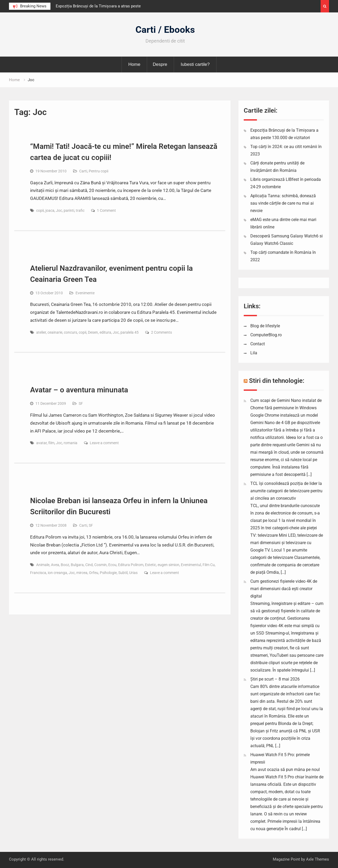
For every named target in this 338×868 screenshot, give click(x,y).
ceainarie (55, 332)
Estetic (151, 565)
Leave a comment (104, 443)
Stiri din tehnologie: (277, 381)
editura (105, 332)
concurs (71, 332)
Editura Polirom (131, 565)
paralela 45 (130, 332)
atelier (41, 332)
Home (134, 64)
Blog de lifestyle (265, 326)
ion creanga (57, 573)
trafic (80, 210)
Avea (55, 565)
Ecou (112, 565)
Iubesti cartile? (195, 64)
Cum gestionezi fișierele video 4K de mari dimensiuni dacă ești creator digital (284, 589)
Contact (258, 344)
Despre (160, 64)
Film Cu (209, 565)
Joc (59, 210)
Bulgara (77, 565)
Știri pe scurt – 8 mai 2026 (275, 679)
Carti (83, 171)
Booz (65, 565)
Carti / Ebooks (165, 30)
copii (40, 210)
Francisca (38, 573)
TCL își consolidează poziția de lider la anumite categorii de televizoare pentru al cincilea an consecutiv (286, 491)
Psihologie (108, 573)
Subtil (123, 573)
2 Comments (161, 332)
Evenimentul (191, 565)
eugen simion (168, 565)
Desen (93, 332)
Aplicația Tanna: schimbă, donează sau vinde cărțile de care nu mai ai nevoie (283, 203)
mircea (82, 573)
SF (81, 403)
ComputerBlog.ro (266, 335)
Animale (43, 565)
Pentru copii (98, 171)
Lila (254, 353)
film (51, 443)
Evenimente (85, 293)
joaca (50, 210)
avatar (41, 443)
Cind (89, 565)
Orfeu (94, 573)
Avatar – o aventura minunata (79, 390)
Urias (133, 573)
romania (71, 443)
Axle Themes (318, 859)
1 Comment (106, 210)
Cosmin (100, 565)
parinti (69, 210)
